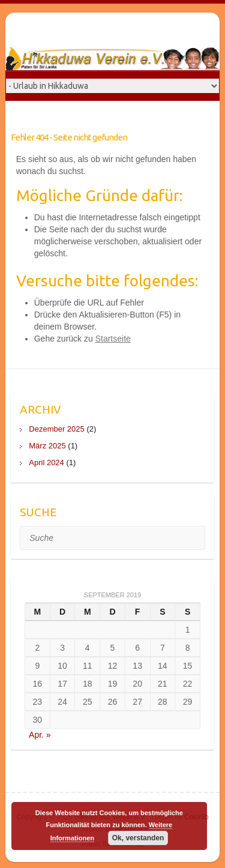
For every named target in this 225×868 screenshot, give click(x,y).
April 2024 (46, 463)
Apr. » (40, 735)
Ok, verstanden (138, 838)
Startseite (113, 339)
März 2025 (47, 446)
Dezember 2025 (57, 429)
